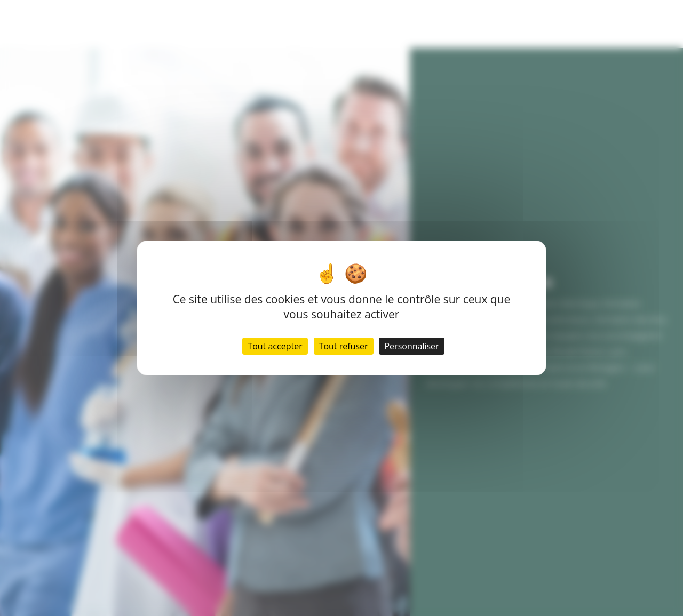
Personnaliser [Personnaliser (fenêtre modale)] (411, 346)
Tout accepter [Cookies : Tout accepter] (275, 346)
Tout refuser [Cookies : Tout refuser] (344, 346)
